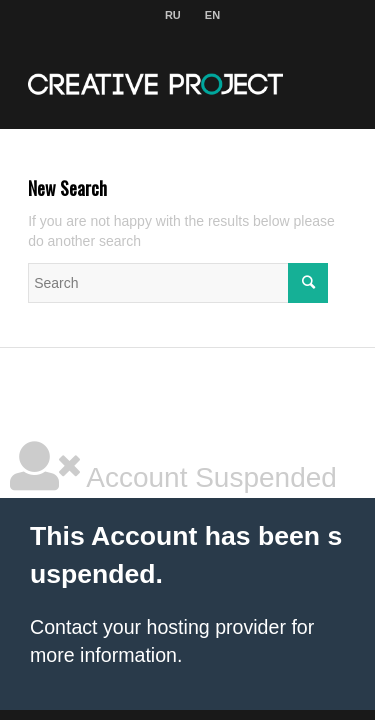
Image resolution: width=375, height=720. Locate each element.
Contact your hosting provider (158, 627)
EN (212, 15)
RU (173, 15)
